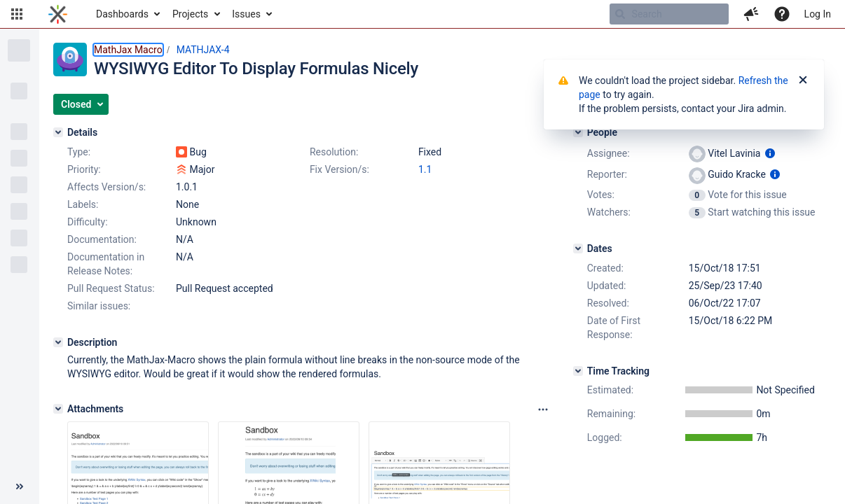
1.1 (425, 169)
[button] (17, 14)
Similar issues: (99, 306)
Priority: (84, 169)
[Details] (58, 132)
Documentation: (102, 239)
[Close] (803, 80)
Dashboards (122, 14)
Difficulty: (88, 222)
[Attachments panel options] (543, 409)
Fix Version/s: (339, 169)
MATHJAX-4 (203, 50)
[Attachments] (58, 409)
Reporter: (607, 174)
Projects (190, 14)
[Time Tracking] (578, 371)
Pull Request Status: (111, 288)
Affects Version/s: (107, 187)
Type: (79, 152)
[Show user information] (770, 153)
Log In (818, 14)
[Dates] (578, 248)
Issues (246, 14)
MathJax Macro (128, 50)
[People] (578, 132)
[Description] (58, 342)
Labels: (83, 204)
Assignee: (609, 153)
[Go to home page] (58, 14)
